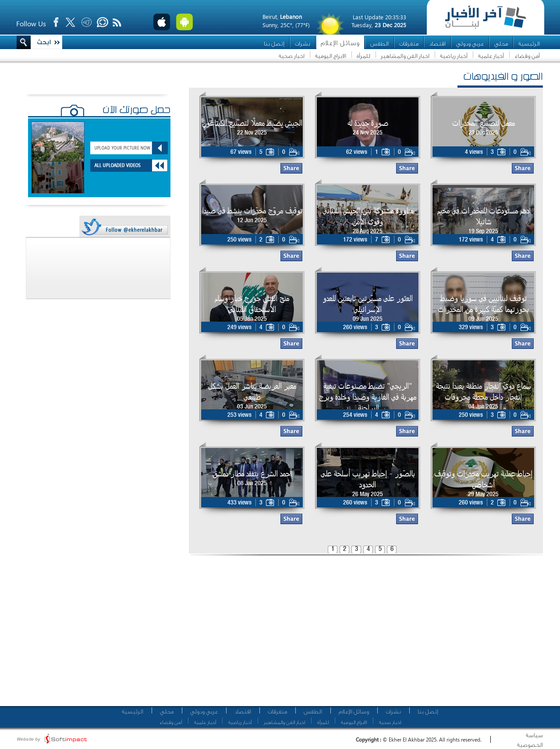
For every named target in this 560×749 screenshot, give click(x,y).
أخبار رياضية (454, 56)
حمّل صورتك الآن (136, 111)
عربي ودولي (470, 44)
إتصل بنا (274, 44)
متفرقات (409, 44)
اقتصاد (437, 44)
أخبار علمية (491, 56)
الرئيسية (529, 44)
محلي (501, 44)
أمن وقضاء (527, 56)
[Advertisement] (278, 633)
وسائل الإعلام (340, 43)
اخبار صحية (292, 56)
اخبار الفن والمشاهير (405, 56)
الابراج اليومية (331, 56)
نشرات (303, 44)
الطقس (379, 44)
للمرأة (363, 56)
